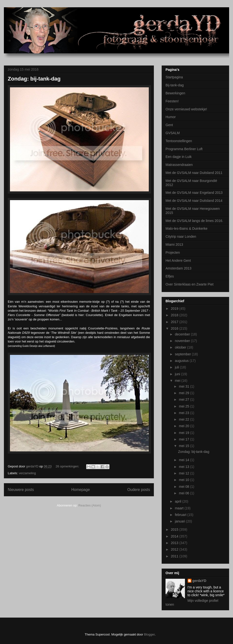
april (178, 501)
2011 (175, 556)
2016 (175, 328)
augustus (182, 361)
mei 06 (184, 493)
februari (181, 515)
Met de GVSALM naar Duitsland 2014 (194, 201)
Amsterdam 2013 (179, 268)
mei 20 (184, 426)
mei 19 (184, 433)
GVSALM (173, 133)
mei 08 (184, 487)
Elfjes (170, 276)
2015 (175, 530)
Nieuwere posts (21, 490)
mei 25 (184, 406)
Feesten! (172, 101)
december (183, 334)
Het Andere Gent (178, 261)
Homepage (81, 490)
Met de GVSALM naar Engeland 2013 (194, 193)
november (183, 341)
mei (178, 381)
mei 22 (184, 419)
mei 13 (184, 467)
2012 (175, 549)
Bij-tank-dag (175, 85)
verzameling (27, 473)
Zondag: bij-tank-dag (34, 79)
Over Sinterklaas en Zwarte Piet (190, 284)
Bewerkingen (175, 93)
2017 (175, 322)
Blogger (149, 634)
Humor (171, 117)
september (183, 354)
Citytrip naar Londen (181, 236)
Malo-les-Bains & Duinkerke (187, 228)
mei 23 (184, 413)
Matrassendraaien (179, 165)
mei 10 (184, 480)
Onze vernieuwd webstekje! (186, 109)
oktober (181, 347)
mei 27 (184, 399)
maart (180, 508)
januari (180, 521)
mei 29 (184, 393)
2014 (175, 536)
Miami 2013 (174, 245)
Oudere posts (139, 490)
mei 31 (184, 386)
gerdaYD (200, 581)
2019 (175, 309)
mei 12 (184, 473)
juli (177, 367)
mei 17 (184, 439)
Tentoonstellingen (179, 141)
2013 (175, 543)
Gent (169, 125)
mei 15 (184, 446)
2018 (175, 315)
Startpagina (174, 77)
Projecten (173, 253)
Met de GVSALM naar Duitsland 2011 (194, 173)
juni (178, 374)
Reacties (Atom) (90, 505)
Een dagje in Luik (179, 157)
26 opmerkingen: (68, 466)
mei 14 (184, 460)
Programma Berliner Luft (184, 149)
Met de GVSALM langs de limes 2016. (194, 221)
